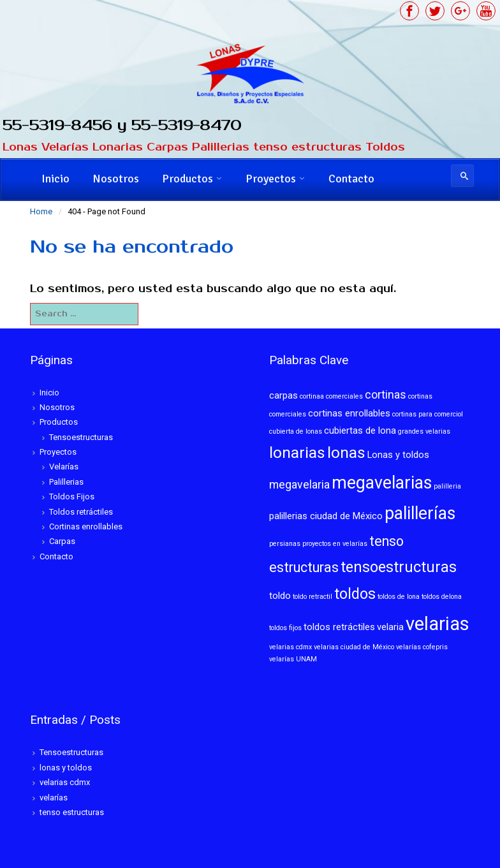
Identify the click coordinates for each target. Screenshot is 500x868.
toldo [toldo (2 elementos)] (280, 596)
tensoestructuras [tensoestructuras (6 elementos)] (399, 567)
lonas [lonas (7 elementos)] (346, 452)
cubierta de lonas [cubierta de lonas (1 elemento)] (296, 431)
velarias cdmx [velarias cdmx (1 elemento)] (290, 647)
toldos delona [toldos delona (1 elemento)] (442, 597)
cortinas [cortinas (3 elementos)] (386, 395)
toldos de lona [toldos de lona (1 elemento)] (399, 597)
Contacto (351, 179)
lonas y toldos (66, 768)
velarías (54, 798)
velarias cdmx (65, 782)
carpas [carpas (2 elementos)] (283, 395)
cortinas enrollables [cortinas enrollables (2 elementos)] (349, 413)
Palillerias (66, 482)
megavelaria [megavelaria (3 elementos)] (299, 485)
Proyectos (271, 179)
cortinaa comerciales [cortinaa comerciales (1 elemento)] (331, 396)
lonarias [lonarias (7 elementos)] (297, 452)
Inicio (55, 179)
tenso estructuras (72, 812)
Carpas (62, 541)
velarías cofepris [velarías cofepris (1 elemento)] (422, 647)
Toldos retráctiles (81, 512)
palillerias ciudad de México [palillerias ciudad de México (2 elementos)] (326, 516)
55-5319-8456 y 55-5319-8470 (123, 125)
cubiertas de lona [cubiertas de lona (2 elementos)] (360, 430)
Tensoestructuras (81, 437)
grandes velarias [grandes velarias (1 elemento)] (424, 431)
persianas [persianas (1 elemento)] (285, 544)
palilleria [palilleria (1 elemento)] (447, 486)
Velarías (64, 467)
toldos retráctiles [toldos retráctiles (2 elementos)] (339, 627)
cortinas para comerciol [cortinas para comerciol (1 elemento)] (428, 414)
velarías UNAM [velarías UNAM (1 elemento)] (293, 659)
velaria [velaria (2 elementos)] (390, 627)
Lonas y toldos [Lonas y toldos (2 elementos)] (398, 455)
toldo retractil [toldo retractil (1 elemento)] (312, 597)
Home (41, 211)
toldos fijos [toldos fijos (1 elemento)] (285, 628)
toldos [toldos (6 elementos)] (355, 594)
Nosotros (116, 179)
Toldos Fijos (72, 497)
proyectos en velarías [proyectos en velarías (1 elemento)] (335, 544)
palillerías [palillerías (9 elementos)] (420, 513)
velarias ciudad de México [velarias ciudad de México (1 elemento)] (354, 647)
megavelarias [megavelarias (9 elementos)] (382, 483)
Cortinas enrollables (86, 526)
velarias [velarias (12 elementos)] (437, 624)
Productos (187, 179)
